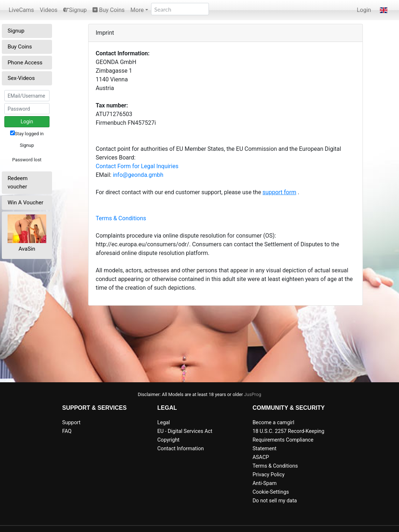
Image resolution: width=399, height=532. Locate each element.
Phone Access (25, 63)
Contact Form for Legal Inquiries (137, 166)
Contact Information (181, 449)
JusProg (253, 394)
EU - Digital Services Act (185, 431)
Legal (164, 423)
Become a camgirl (274, 423)
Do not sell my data (275, 501)
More (137, 10)
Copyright (168, 440)
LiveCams (21, 10)
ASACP (261, 457)
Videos (49, 10)
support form (279, 192)
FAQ (67, 431)
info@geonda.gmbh (138, 175)
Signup (75, 10)
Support (71, 423)
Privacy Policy (269, 475)
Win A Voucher (25, 203)
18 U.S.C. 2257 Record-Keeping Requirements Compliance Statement (289, 440)
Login (364, 10)
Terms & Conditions (121, 218)
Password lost (27, 160)
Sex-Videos (21, 78)
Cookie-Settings (271, 492)
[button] (384, 10)
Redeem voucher (18, 182)
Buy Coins (109, 10)
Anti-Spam (265, 483)
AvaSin (27, 249)
